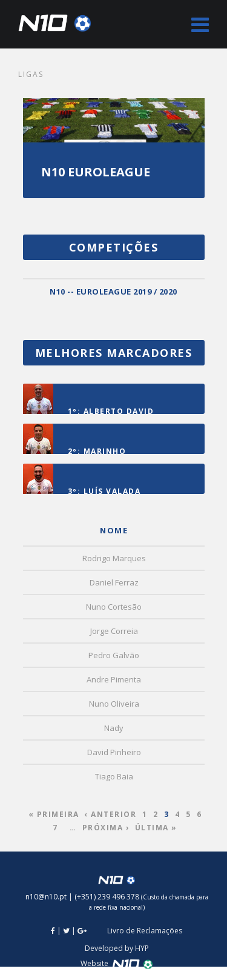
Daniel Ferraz (114, 582)
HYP (142, 948)
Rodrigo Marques (114, 558)
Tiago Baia (114, 776)
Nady (114, 728)
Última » (156, 828)
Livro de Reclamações (145, 931)
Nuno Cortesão (114, 607)
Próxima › (106, 828)
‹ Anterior (110, 814)
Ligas (31, 74)
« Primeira (54, 814)
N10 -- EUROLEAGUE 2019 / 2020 (113, 292)
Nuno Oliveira (114, 704)
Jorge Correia (114, 631)
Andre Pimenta (114, 679)
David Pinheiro (114, 752)
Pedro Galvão (114, 655)
